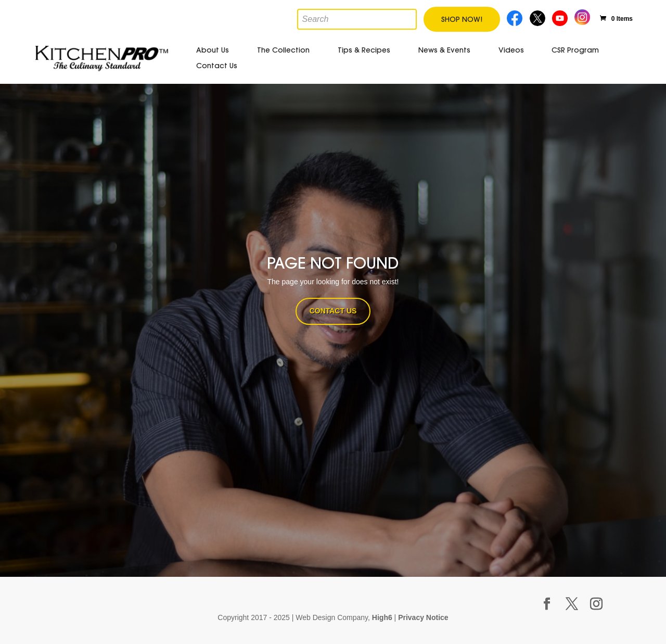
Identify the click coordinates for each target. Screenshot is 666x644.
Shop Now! (462, 19)
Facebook (515, 17)
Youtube (561, 17)
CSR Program (575, 50)
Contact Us (217, 66)
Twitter (538, 17)
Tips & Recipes (364, 50)
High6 (382, 617)
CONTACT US (333, 311)
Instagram (582, 16)
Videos (511, 50)
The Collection (283, 50)
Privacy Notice (423, 617)
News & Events (444, 50)
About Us (213, 50)
